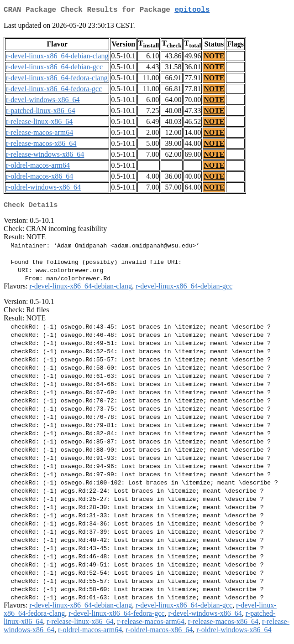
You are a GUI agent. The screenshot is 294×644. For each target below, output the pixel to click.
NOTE (214, 58)
